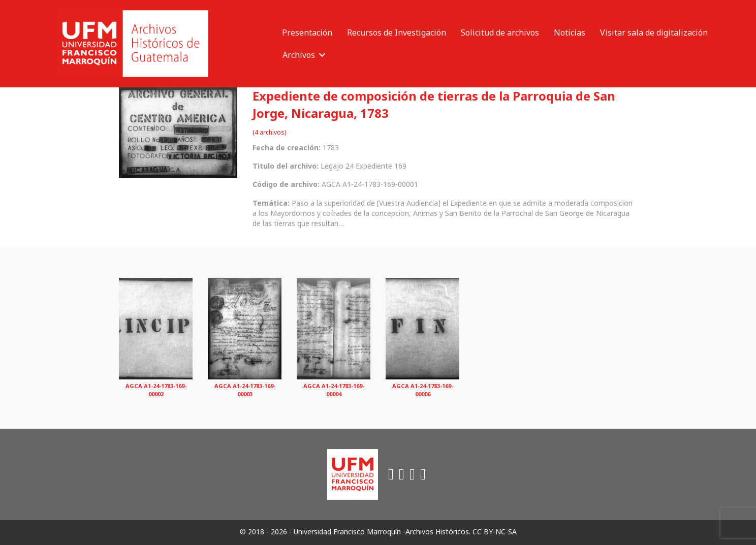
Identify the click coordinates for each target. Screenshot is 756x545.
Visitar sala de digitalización (654, 33)
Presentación (307, 33)
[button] (322, 55)
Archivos (299, 55)
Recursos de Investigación (397, 33)
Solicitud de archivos (500, 33)
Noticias (570, 33)
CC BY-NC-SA (495, 532)
